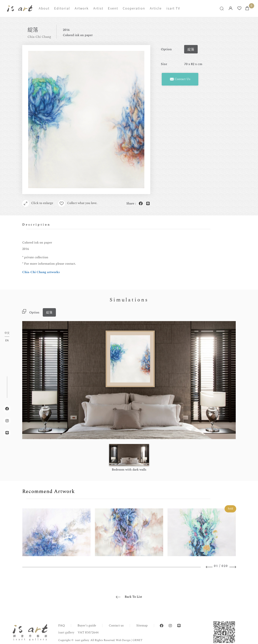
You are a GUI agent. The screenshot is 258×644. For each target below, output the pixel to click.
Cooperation (134, 8)
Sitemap (142, 626)
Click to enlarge (38, 203)
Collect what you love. (78, 203)
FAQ (61, 626)
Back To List (133, 597)
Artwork (82, 8)
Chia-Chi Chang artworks (41, 272)
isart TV (173, 8)
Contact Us (180, 79)
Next (233, 567)
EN (7, 340)
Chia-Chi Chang (39, 37)
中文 (7, 333)
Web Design (123, 640)
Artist (98, 8)
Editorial (62, 8)
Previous (209, 567)
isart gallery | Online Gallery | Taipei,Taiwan (20, 8)
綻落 (49, 312)
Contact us (116, 626)
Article (156, 8)
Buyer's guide (87, 626)
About (44, 8)
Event (113, 8)
